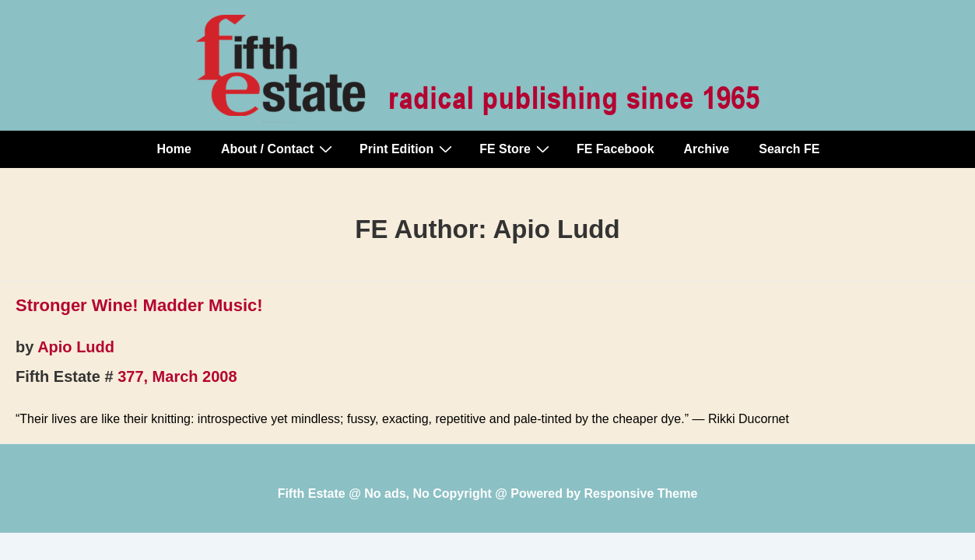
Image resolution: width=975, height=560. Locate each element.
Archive (707, 149)
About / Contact (279, 149)
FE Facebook (616, 149)
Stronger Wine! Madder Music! (139, 305)
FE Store (516, 149)
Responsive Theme (641, 493)
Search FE (789, 149)
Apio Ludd (76, 347)
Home (174, 149)
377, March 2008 (177, 376)
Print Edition (408, 149)
